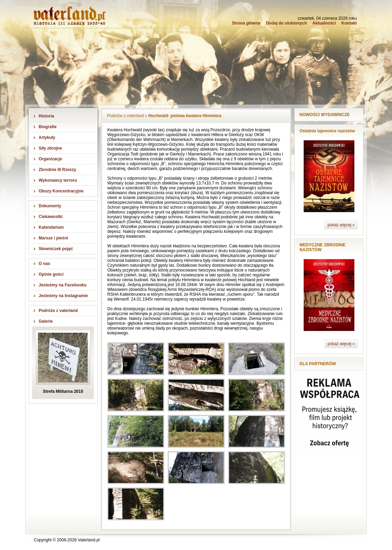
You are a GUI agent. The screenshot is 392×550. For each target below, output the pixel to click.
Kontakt (349, 23)
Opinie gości (51, 274)
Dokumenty (50, 206)
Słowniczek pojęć (56, 249)
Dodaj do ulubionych (287, 23)
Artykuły (47, 137)
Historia (46, 116)
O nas (44, 264)
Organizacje (50, 159)
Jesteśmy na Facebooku (63, 285)
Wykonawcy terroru (58, 180)
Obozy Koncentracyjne (61, 191)
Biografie (48, 127)
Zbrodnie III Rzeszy (57, 170)
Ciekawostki (51, 217)
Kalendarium (51, 227)
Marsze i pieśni (53, 238)
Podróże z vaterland (58, 311)
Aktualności (324, 23)
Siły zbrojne (50, 148)
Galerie (46, 321)
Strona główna (246, 23)
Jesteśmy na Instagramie (63, 296)
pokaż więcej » (341, 225)
